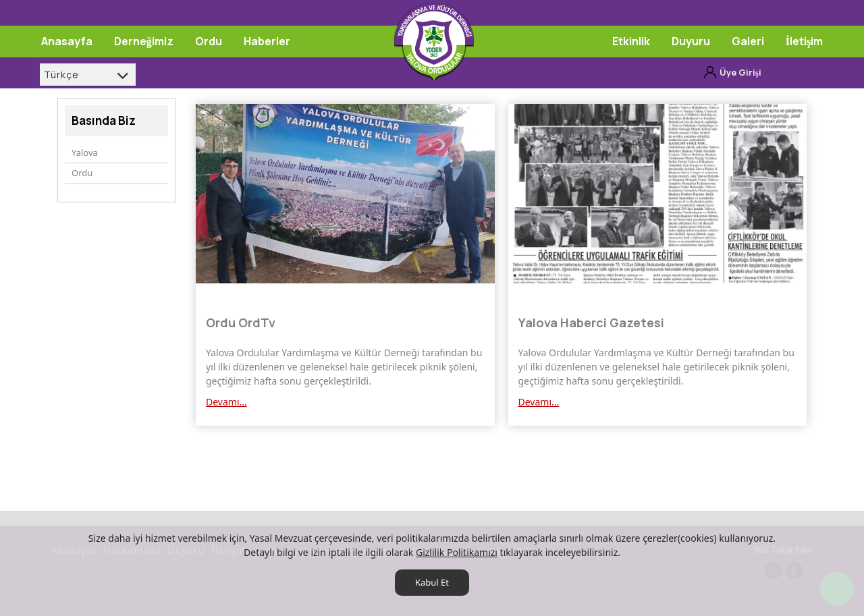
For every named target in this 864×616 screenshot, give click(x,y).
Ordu (82, 173)
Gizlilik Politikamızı (457, 552)
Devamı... (226, 402)
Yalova (85, 152)
